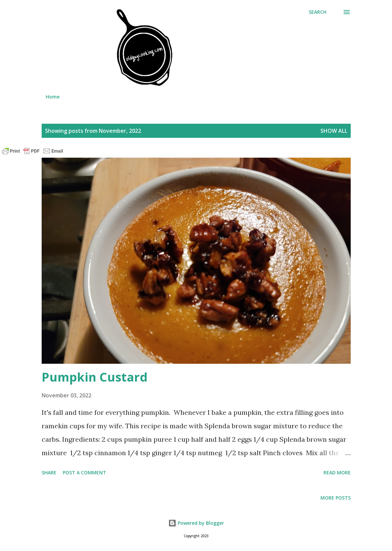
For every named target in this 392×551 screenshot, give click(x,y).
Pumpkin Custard (95, 377)
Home (53, 97)
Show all (334, 131)
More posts (336, 498)
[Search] (318, 12)
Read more (337, 473)
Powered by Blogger (196, 523)
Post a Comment (84, 473)
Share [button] (49, 473)
